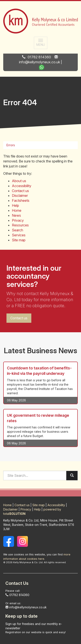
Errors (11, 145)
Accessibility (22, 186)
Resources (20, 225)
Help (15, 205)
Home (17, 210)
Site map (19, 240)
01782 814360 (39, 57)
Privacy (18, 220)
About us (19, 181)
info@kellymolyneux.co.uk (40, 62)
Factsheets (21, 200)
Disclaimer (20, 196)
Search (17, 230)
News (16, 215)
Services (19, 235)
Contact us (20, 191)
